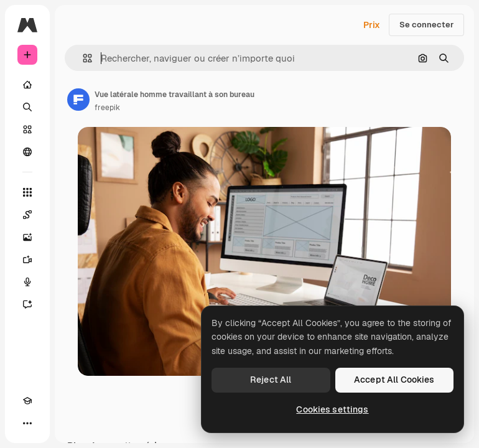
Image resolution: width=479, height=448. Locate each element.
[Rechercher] (27, 107)
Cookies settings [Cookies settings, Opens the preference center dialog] (332, 409)
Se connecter (426, 25)
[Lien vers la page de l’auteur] (78, 100)
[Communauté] (27, 152)
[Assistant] (27, 304)
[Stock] (27, 129)
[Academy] (27, 401)
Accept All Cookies (394, 380)
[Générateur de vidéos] (27, 259)
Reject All (271, 380)
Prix (372, 25)
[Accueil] (27, 85)
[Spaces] (27, 215)
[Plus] (27, 423)
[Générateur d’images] (27, 237)
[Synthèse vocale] (27, 282)
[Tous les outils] (27, 192)
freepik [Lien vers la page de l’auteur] (107, 108)
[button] (82, 58)
